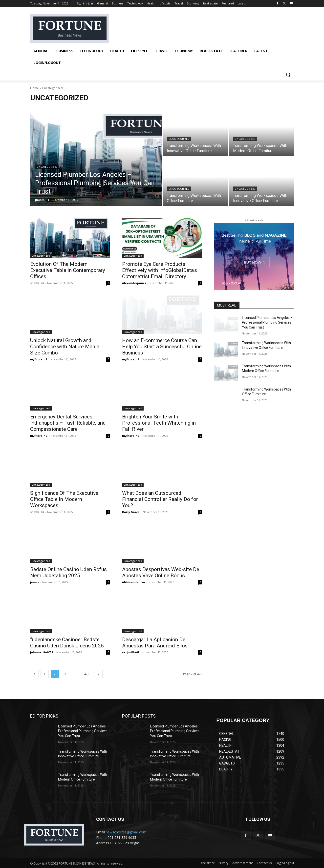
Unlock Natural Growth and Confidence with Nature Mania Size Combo (65, 347)
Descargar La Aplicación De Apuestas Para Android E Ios (155, 643)
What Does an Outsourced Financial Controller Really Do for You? (160, 499)
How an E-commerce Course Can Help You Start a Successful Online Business (162, 347)
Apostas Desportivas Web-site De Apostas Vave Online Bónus (161, 572)
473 (87, 674)
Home (34, 88)
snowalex (37, 283)
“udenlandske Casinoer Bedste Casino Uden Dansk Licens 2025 (67, 643)
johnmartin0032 (42, 652)
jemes (34, 582)
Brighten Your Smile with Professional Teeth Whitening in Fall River (159, 423)
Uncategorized (47, 167)
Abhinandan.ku (134, 582)
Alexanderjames (134, 283)
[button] (288, 75)
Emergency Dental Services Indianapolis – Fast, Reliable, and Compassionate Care (68, 423)
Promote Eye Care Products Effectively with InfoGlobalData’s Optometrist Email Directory (160, 270)
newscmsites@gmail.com (126, 832)
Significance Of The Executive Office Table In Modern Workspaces (64, 499)
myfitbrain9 (39, 359)
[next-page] (98, 674)
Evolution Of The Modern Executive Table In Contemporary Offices (68, 270)
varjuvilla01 (131, 652)
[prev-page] (34, 674)
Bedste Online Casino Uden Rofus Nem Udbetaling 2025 (68, 572)
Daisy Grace (131, 512)
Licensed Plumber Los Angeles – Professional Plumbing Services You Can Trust (267, 322)
